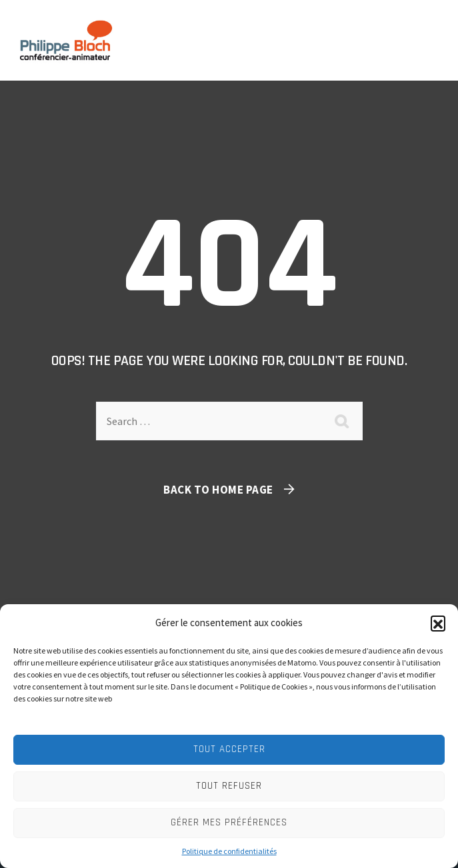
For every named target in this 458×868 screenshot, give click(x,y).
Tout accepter (229, 749)
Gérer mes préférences (229, 822)
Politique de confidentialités (229, 851)
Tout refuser (229, 786)
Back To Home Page (218, 490)
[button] (438, 623)
